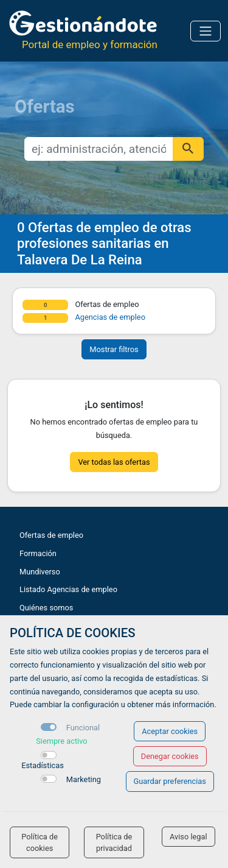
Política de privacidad (114, 842)
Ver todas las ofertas (114, 462)
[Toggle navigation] (206, 31)
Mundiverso (40, 572)
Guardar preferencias (170, 781)
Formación (38, 553)
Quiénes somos (46, 608)
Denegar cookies (170, 756)
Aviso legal (188, 837)
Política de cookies (40, 842)
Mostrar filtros (114, 349)
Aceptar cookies (170, 731)
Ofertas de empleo (51, 535)
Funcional (83, 728)
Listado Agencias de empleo (68, 589)
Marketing (84, 779)
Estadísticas (43, 765)
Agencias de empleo (110, 317)
